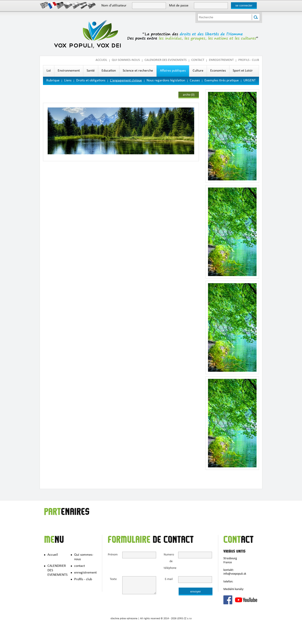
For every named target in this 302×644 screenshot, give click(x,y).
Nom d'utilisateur (114, 6)
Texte (113, 579)
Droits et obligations (91, 81)
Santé (91, 71)
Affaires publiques (173, 71)
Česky (68, 5)
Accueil (101, 60)
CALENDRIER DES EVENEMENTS (166, 60)
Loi (49, 71)
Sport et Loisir (243, 71)
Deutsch (60, 5)
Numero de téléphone (168, 562)
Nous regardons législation (166, 81)
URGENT (250, 81)
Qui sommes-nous (126, 60)
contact (198, 60)
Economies (218, 71)
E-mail (169, 579)
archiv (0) (189, 95)
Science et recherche (138, 71)
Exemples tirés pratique (222, 81)
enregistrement (221, 60)
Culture (198, 71)
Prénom (112, 555)
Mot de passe (179, 6)
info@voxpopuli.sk (235, 574)
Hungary (84, 5)
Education (109, 71)
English (45, 5)
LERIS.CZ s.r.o (184, 619)
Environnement (69, 71)
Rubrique (53, 81)
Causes (195, 81)
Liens (68, 81)
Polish (76, 5)
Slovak (91, 5)
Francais (52, 5)
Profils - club (249, 60)
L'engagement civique (126, 81)
